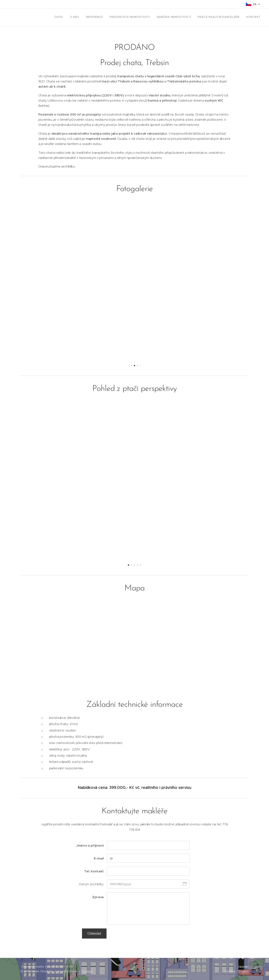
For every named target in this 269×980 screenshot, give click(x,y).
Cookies (87, 971)
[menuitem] (220, 17)
